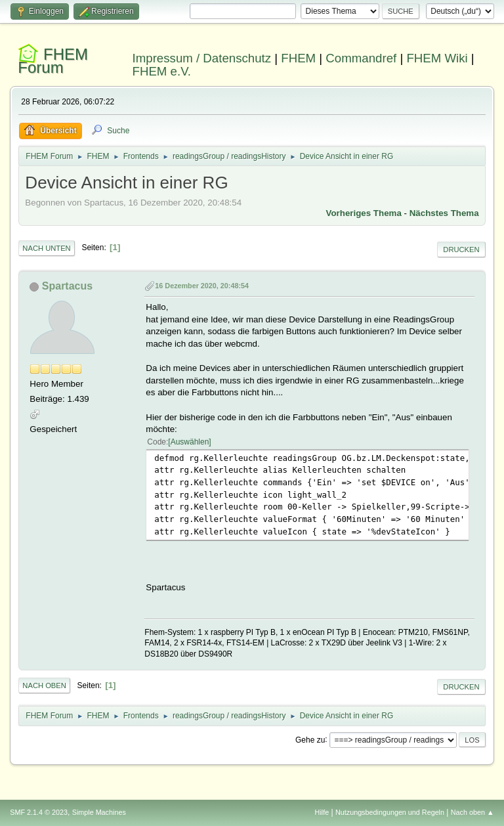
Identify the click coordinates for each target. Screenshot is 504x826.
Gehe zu (310, 739)
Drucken (461, 250)
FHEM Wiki (437, 58)
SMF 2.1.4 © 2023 (39, 812)
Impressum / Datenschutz (202, 58)
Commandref (361, 58)
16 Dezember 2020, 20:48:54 (202, 286)
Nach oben (44, 685)
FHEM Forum (53, 61)
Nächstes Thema (444, 213)
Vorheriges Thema (364, 213)
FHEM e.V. (162, 71)
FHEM (298, 58)
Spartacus (67, 286)
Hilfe (322, 812)
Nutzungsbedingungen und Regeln (390, 812)
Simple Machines (99, 812)
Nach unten (46, 248)
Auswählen (190, 442)
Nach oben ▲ (472, 812)
